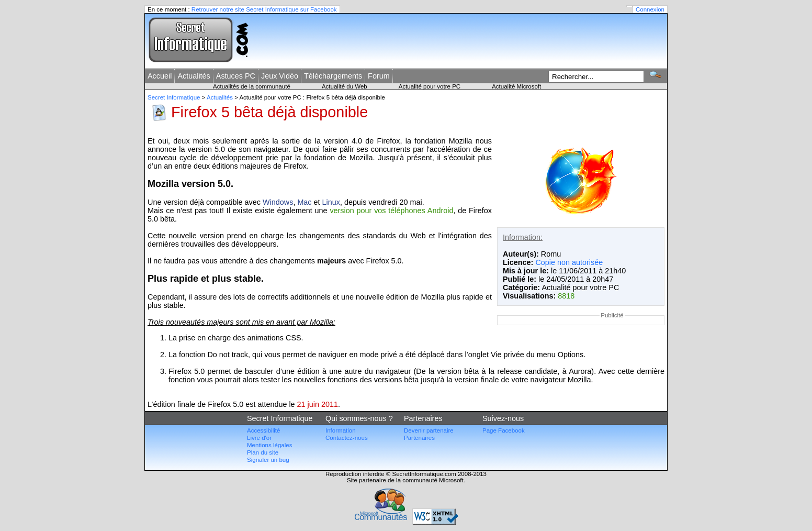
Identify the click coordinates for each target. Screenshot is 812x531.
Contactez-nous (347, 438)
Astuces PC (236, 76)
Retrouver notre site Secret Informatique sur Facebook (264, 9)
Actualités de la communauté (252, 86)
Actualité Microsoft (516, 86)
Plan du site (263, 452)
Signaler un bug (268, 460)
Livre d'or (259, 438)
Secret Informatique (174, 97)
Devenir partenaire (429, 430)
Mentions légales (269, 445)
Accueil (160, 76)
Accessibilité (263, 430)
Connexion (650, 9)
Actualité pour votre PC (430, 86)
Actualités (194, 76)
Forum (379, 76)
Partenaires (419, 438)
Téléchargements (333, 76)
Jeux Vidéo (280, 76)
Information (341, 430)
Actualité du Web (345, 86)
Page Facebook (504, 430)
